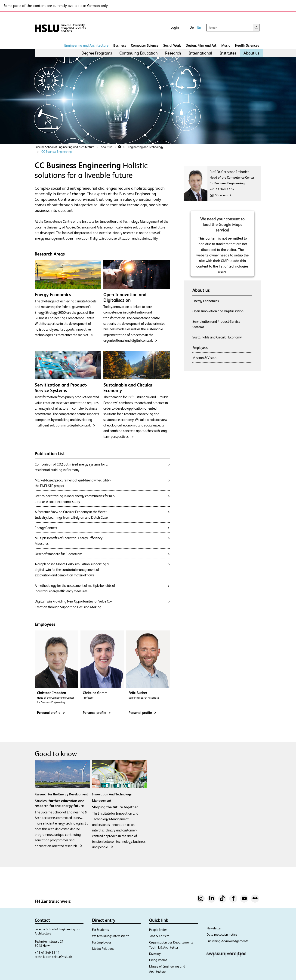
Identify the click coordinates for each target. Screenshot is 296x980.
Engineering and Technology (146, 147)
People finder (158, 930)
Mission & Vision (204, 358)
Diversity (155, 954)
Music (226, 45)
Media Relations (103, 949)
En (199, 27)
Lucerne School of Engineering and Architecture (64, 147)
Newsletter (214, 928)
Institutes (228, 53)
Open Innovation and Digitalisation (218, 311)
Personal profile (51, 713)
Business (120, 45)
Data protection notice (222, 934)
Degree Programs (97, 53)
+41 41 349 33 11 (47, 953)
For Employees (102, 942)
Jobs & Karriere (159, 936)
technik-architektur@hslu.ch (53, 957)
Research (173, 53)
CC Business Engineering (57, 152)
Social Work (172, 45)
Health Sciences (247, 45)
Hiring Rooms (158, 960)
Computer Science (145, 45)
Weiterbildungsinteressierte (111, 936)
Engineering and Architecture (86, 45)
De (192, 27)
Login (175, 27)
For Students (100, 930)
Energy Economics (206, 301)
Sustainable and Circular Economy (217, 337)
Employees (200, 348)
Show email (223, 195)
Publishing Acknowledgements (227, 941)
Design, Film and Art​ (201, 45)
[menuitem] (97, 53)
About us (251, 53)
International (200, 53)
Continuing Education (139, 53)
